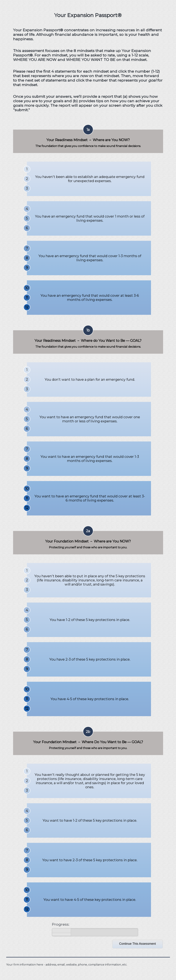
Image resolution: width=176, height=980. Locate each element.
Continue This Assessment (137, 944)
